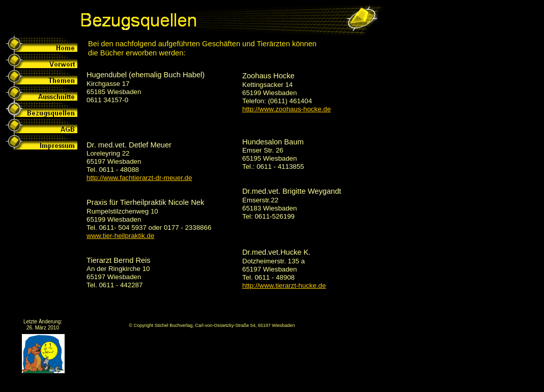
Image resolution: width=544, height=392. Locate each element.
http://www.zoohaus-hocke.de (287, 109)
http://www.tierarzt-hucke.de (284, 285)
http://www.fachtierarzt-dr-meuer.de (139, 178)
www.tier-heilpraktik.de (120, 236)
